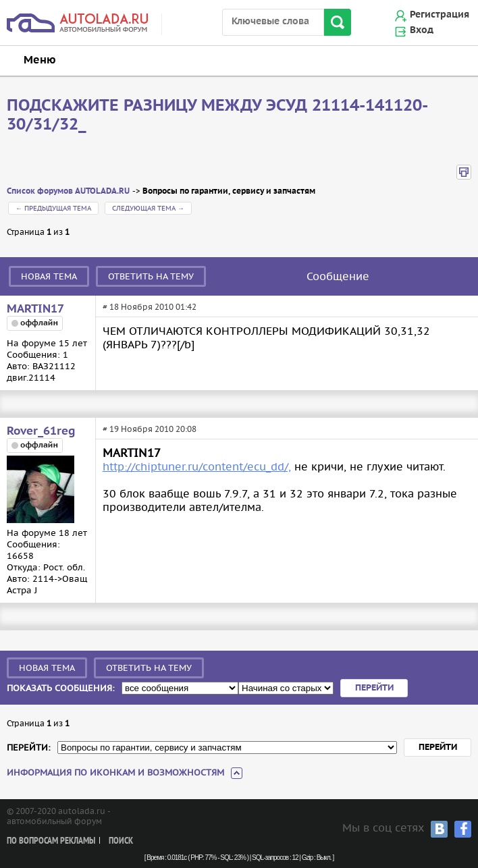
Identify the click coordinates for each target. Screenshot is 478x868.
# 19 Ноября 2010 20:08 (150, 429)
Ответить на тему (151, 276)
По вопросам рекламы (51, 841)
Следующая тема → (148, 208)
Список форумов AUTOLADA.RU (68, 191)
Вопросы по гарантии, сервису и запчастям (229, 191)
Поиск (121, 841)
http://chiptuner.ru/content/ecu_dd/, (197, 466)
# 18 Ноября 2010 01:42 (150, 307)
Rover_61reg (41, 431)
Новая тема (49, 276)
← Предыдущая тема (53, 208)
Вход (422, 30)
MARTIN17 (35, 309)
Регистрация (440, 15)
